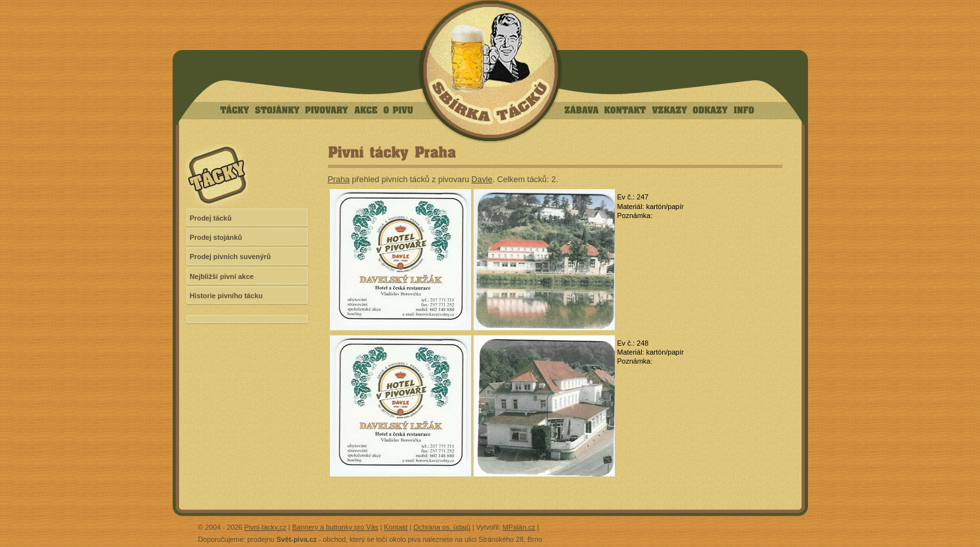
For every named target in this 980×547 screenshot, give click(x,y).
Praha (339, 179)
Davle (482, 179)
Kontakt (396, 527)
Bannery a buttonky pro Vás (335, 527)
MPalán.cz (519, 527)
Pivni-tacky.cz (266, 527)
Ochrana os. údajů (442, 527)
